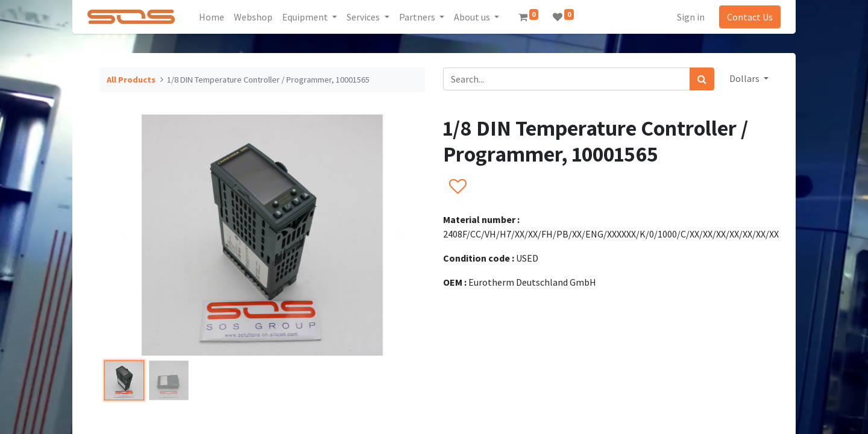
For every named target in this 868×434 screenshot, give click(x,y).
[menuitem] (216, 17)
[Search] (702, 79)
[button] (457, 187)
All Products (131, 80)
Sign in (687, 17)
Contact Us (746, 17)
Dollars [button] (745, 78)
